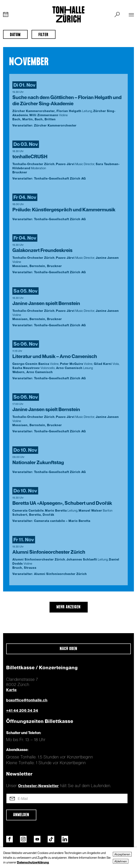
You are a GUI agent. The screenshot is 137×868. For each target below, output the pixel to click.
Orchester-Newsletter (38, 786)
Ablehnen (121, 861)
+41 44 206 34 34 (22, 710)
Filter (44, 35)
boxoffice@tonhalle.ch (27, 700)
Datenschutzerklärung (33, 862)
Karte (11, 690)
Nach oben (69, 649)
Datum (15, 35)
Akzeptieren (122, 854)
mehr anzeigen (69, 607)
